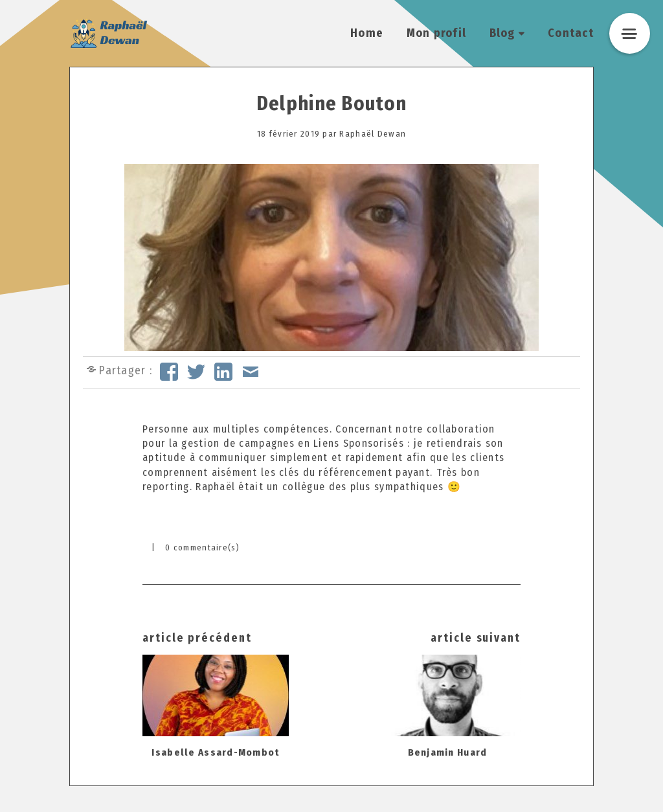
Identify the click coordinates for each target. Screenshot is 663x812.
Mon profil (437, 33)
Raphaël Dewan (373, 134)
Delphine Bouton (331, 104)
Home (367, 33)
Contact (571, 33)
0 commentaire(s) (202, 547)
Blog (502, 33)
